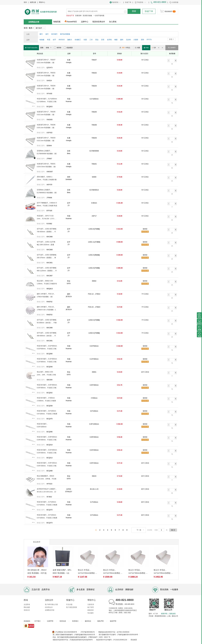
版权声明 (113, 621)
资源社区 (27, 610)
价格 (49, 48)
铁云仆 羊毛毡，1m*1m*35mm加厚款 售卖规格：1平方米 (163, 572)
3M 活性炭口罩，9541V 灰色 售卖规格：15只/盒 (37, 572)
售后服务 (91, 613)
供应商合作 (49, 607)
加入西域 (113, 22)
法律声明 (50, 621)
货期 (42, 48)
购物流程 (91, 610)
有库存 (58, 48)
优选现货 (68, 48)
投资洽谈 (63, 621)
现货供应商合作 (99, 22)
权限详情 (164, 614)
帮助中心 (42, 2)
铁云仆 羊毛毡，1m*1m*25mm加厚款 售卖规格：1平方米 (113, 572)
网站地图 (27, 607)
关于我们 (37, 621)
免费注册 (33, 2)
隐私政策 (172, 614)
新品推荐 (37, 542)
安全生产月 (70, 16)
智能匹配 (57, 22)
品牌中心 (85, 22)
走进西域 (27, 604)
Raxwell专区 (72, 22)
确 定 (173, 530)
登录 (25, 2)
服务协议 (88, 621)
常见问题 (69, 604)
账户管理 (91, 607)
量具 (31, 28)
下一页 (140, 530)
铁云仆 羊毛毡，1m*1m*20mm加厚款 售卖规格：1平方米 (88, 572)
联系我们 (75, 621)
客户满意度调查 (72, 607)
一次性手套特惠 (99, 16)
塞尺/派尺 (39, 28)
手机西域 (140, 2)
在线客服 (174, 2)
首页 (26, 28)
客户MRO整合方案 (51, 604)
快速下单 (128, 2)
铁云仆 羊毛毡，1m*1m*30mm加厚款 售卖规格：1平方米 (138, 572)
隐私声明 (100, 621)
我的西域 (115, 2)
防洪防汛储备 (87, 16)
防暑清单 (78, 16)
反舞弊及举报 (50, 610)
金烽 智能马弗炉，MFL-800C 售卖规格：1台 (62, 572)
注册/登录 (91, 604)
